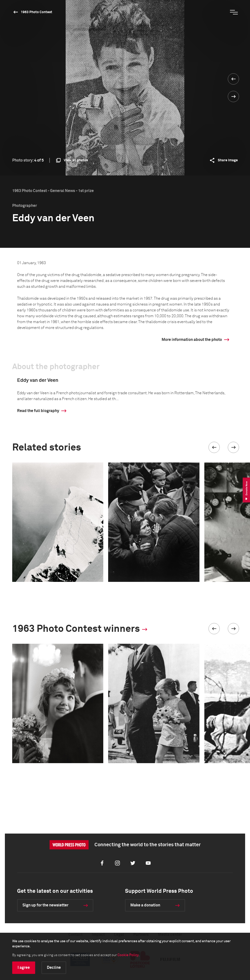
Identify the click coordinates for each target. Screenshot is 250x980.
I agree (24, 968)
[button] (214, 447)
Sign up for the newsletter (45, 905)
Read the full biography (38, 411)
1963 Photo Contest (36, 12)
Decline (54, 968)
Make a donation (145, 905)
